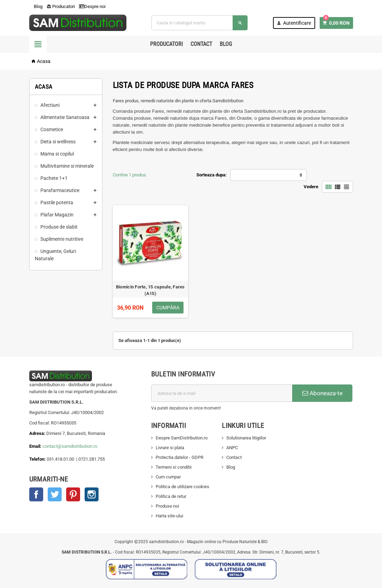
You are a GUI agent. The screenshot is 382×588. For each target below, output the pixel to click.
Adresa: (38, 433)
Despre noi (92, 6)
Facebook (36, 494)
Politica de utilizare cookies (182, 487)
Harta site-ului (169, 516)
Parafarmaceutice (60, 190)
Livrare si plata (170, 448)
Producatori (61, 6)
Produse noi (167, 506)
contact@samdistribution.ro (70, 446)
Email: (36, 446)
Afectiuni (50, 105)
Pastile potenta (57, 202)
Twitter (55, 494)
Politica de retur (171, 496)
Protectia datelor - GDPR (180, 457)
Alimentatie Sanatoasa (65, 117)
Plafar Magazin (57, 215)
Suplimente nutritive (62, 239)
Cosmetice (52, 129)
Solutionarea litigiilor (246, 438)
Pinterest (73, 494)
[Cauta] (200, 23)
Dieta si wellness (58, 142)
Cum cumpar (168, 477)
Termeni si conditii (174, 467)
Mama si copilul (57, 154)
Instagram (92, 494)
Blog (36, 6)
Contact (201, 44)
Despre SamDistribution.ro (182, 438)
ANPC (232, 448)
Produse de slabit (59, 227)
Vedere (311, 187)
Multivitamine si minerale (67, 166)
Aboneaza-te (322, 393)
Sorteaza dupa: (212, 175)
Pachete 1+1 (54, 178)
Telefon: (37, 459)
